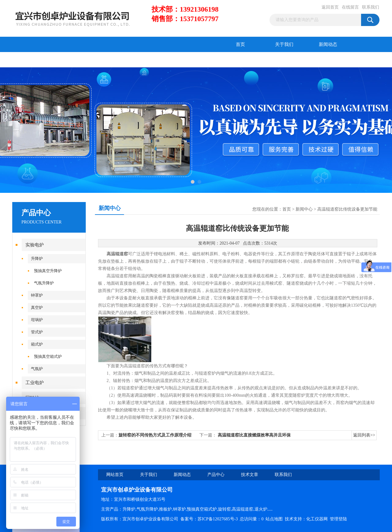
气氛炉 (37, 369)
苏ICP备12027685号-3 (218, 519)
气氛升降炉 (44, 283)
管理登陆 (338, 519)
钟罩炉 (37, 295)
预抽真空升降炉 (48, 271)
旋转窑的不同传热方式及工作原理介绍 (155, 435)
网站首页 (115, 475)
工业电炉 (35, 383)
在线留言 (350, 7)
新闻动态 (328, 44)
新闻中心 (304, 209)
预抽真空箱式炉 (48, 356)
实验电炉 (35, 245)
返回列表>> (364, 435)
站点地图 (274, 519)
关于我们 (284, 44)
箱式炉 (37, 344)
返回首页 (330, 7)
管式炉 (37, 332)
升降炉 (37, 259)
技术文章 (78, 60)
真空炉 (37, 307)
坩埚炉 (37, 320)
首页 (240, 44)
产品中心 (34, 60)
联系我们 (371, 7)
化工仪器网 (317, 519)
